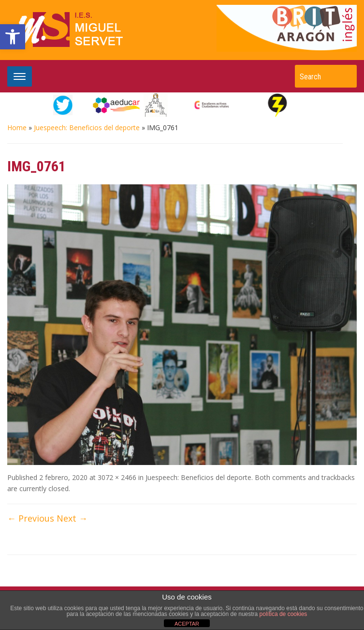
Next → (72, 518)
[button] (13, 37)
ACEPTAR (187, 624)
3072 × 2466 (117, 477)
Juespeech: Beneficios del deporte (87, 127)
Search (345, 76)
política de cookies (284, 614)
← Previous (31, 518)
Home (17, 127)
